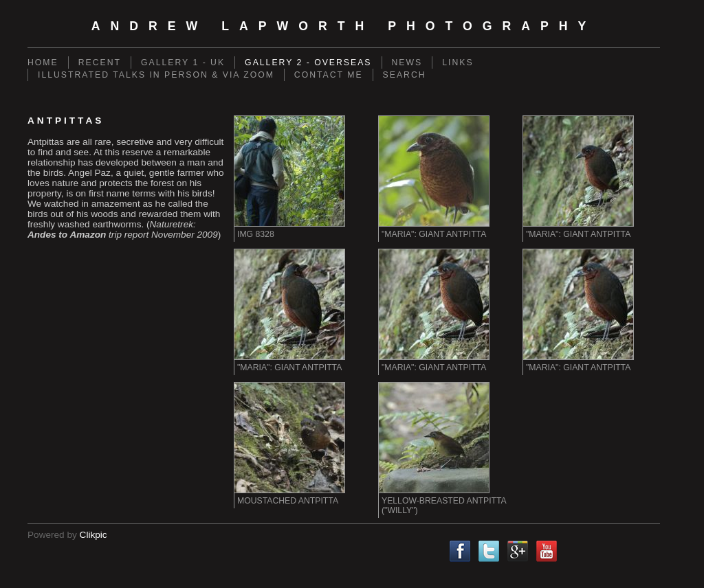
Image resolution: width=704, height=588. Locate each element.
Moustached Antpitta (288, 501)
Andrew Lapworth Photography (344, 26)
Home (43, 63)
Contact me (329, 75)
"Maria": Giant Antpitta (434, 234)
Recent (100, 63)
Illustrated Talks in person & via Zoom (156, 75)
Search (405, 75)
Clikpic (93, 535)
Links (458, 63)
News (407, 63)
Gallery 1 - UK (183, 63)
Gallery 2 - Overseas (308, 63)
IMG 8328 (256, 234)
